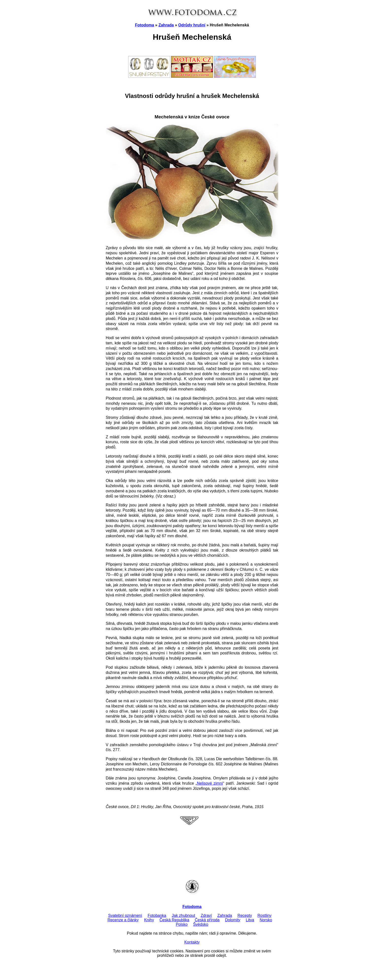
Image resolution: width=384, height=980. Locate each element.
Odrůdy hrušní (192, 25)
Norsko (266, 920)
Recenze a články (123, 920)
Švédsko (201, 924)
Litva (250, 920)
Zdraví (206, 915)
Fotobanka (157, 915)
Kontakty (192, 942)
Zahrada (166, 25)
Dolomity (233, 920)
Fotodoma (145, 25)
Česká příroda (207, 920)
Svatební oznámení (125, 915)
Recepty (245, 915)
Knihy (149, 920)
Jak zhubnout (183, 915)
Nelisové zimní (210, 783)
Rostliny (265, 915)
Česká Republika (174, 920)
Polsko (182, 924)
